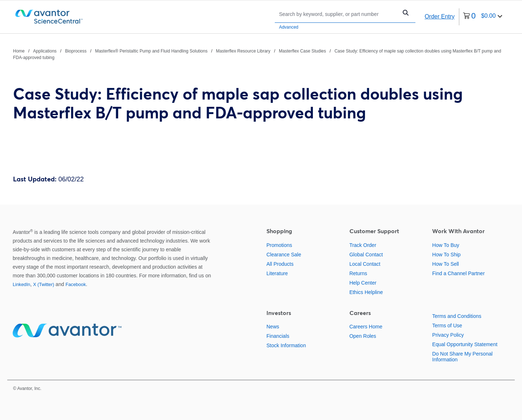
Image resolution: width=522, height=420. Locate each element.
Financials (278, 336)
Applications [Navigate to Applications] (45, 51)
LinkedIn (21, 284)
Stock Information (286, 345)
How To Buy (446, 245)
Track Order (363, 245)
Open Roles (363, 336)
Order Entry (440, 16)
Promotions (279, 245)
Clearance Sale (284, 255)
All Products (280, 264)
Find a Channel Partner (458, 273)
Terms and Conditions (457, 316)
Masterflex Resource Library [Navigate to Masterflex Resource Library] (243, 51)
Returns (358, 273)
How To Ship (446, 255)
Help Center (363, 283)
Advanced (289, 27)
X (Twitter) (43, 284)
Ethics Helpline (366, 292)
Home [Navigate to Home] (19, 51)
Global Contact (366, 255)
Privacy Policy (448, 335)
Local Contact (365, 264)
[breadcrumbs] (261, 54)
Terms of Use (447, 325)
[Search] (338, 14)
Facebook (76, 284)
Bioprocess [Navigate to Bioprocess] (76, 51)
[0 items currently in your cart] (483, 17)
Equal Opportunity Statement (465, 344)
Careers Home (366, 327)
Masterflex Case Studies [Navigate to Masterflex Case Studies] (302, 51)
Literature (277, 273)
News (273, 327)
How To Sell (446, 264)
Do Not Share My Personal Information (462, 357)
